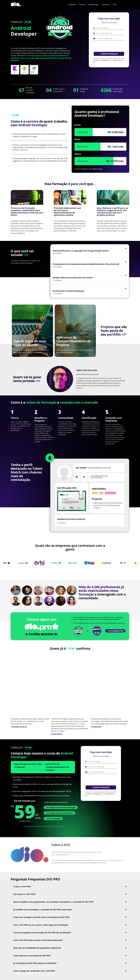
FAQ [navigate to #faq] (115, 4)
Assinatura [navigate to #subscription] (106, 4)
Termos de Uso (117, 60)
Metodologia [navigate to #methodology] (94, 4)
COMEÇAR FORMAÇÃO (109, 54)
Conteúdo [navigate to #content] (72, 4)
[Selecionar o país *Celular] (94, 39)
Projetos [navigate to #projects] (82, 4)
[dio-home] (16, 4)
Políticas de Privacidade (102, 60)
